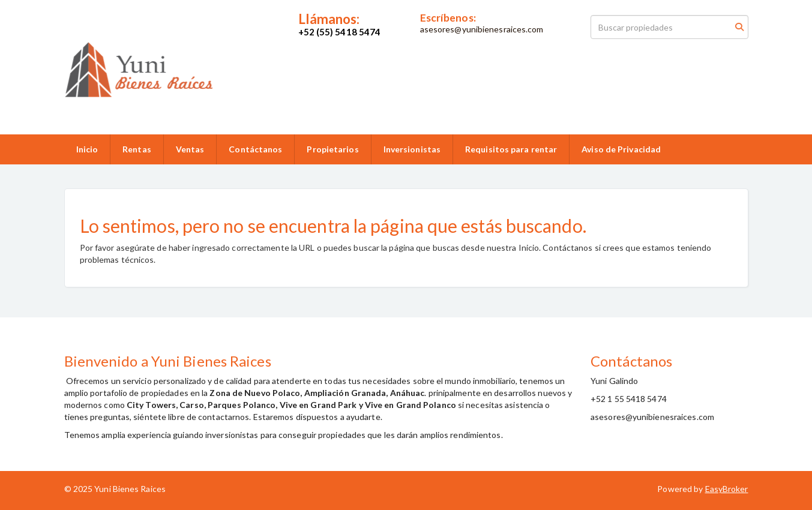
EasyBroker (727, 489)
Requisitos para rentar (511, 149)
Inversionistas (412, 149)
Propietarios (332, 149)
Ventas (190, 149)
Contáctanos (255, 149)
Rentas (137, 149)
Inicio (87, 149)
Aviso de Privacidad (621, 149)
